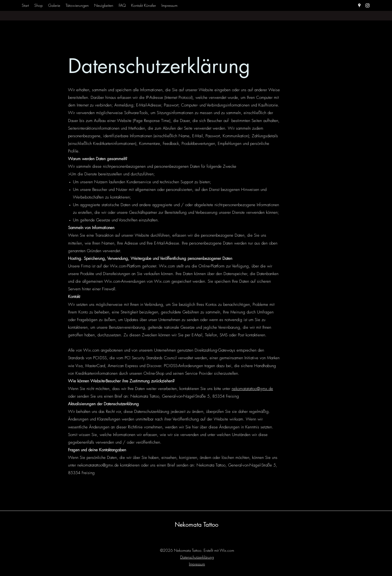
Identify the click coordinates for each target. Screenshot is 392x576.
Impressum (197, 564)
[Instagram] (367, 5)
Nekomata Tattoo (197, 525)
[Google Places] (359, 5)
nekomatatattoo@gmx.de (252, 389)
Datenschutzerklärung (197, 557)
